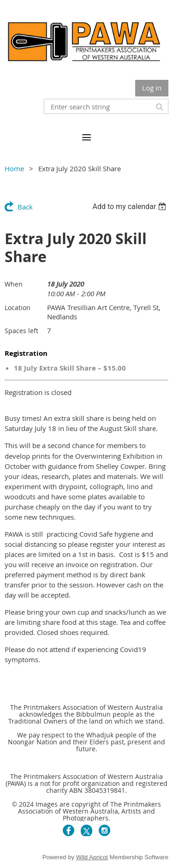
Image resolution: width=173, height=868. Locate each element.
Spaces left (21, 331)
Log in (152, 88)
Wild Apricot (92, 857)
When (14, 284)
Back (25, 207)
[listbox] (130, 207)
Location (18, 308)
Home (14, 168)
